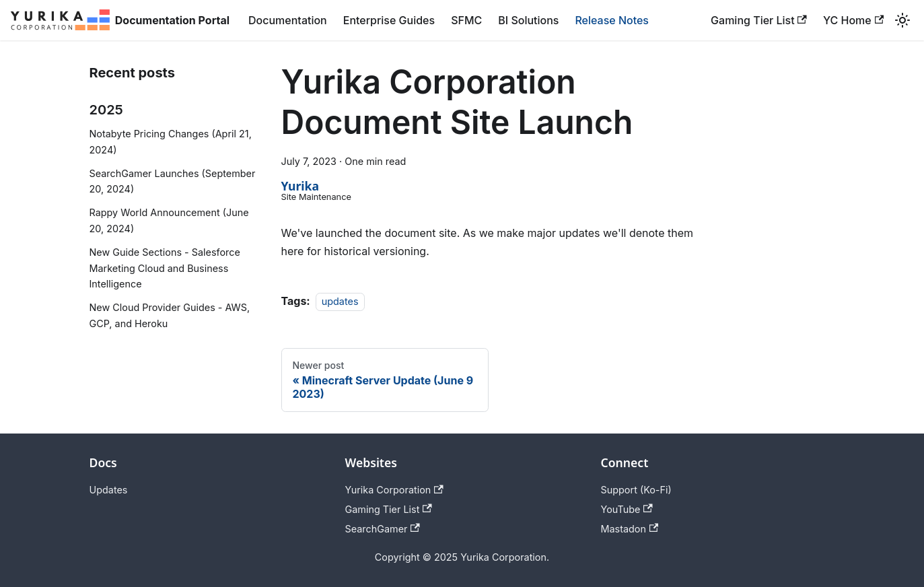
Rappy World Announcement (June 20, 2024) (169, 220)
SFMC (466, 20)
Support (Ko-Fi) (636, 490)
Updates (109, 490)
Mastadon (630, 529)
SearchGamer (383, 529)
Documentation (288, 20)
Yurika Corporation (394, 490)
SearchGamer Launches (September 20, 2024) (173, 181)
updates (340, 301)
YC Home (853, 20)
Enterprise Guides (389, 20)
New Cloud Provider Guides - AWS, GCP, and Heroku (170, 315)
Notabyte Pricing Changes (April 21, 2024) (171, 142)
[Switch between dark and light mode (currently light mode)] (902, 20)
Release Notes (612, 20)
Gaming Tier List (759, 20)
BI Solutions (528, 20)
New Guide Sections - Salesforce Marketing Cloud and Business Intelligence (165, 268)
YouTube (627, 509)
